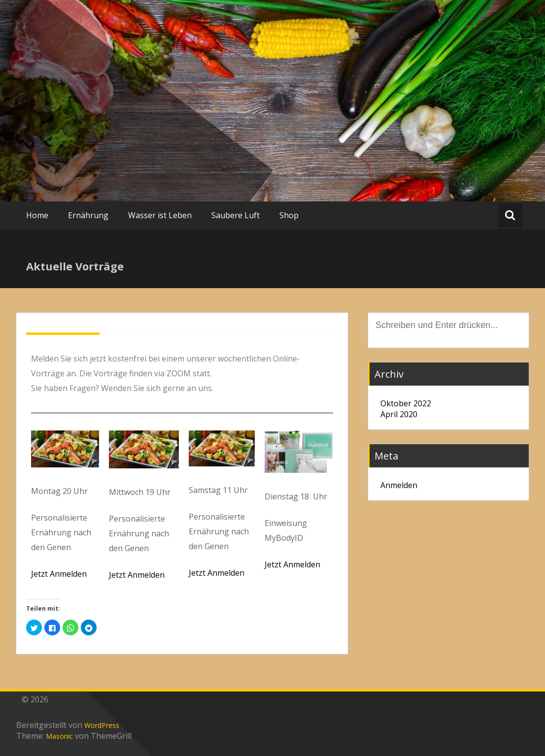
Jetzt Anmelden (59, 574)
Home (37, 215)
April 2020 (399, 414)
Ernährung (88, 215)
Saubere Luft (236, 215)
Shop (289, 215)
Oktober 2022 (406, 403)
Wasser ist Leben (160, 215)
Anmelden (399, 485)
